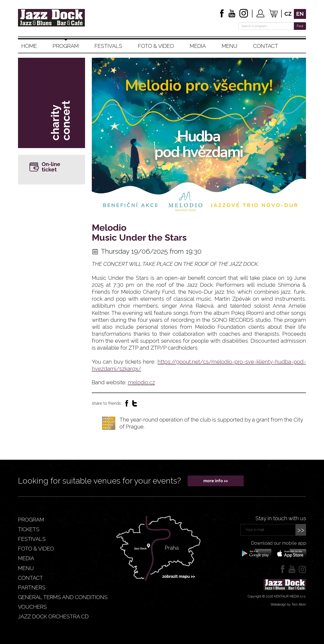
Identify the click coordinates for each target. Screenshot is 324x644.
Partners (32, 587)
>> (301, 530)
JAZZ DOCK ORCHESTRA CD (53, 616)
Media (198, 46)
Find (300, 26)
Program (66, 46)
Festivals (108, 46)
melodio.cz (141, 382)
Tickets (29, 529)
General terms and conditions (63, 597)
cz (288, 14)
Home (29, 46)
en (300, 14)
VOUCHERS (32, 607)
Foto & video (156, 46)
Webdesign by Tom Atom (288, 604)
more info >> (216, 481)
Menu (229, 46)
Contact (266, 46)
